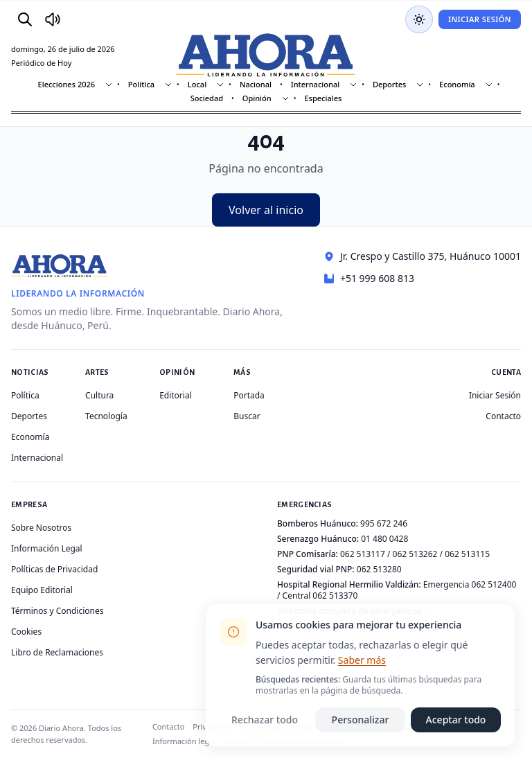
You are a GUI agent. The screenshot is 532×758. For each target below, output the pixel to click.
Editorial (176, 395)
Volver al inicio (266, 210)
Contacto (503, 416)
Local (197, 84)
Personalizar (361, 720)
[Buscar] (25, 19)
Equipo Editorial (42, 590)
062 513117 (363, 554)
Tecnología (106, 416)
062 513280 (379, 569)
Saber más (362, 660)
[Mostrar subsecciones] (109, 85)
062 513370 (335, 596)
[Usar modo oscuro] (419, 19)
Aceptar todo (456, 720)
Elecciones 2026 (67, 84)
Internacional (315, 84)
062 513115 (467, 554)
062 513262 (415, 554)
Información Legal (47, 548)
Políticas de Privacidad (54, 569)
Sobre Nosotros (41, 528)
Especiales (323, 98)
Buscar (247, 416)
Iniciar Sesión (480, 19)
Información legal (184, 741)
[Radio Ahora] (53, 19)
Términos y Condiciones (57, 611)
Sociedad (207, 98)
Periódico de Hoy (41, 63)
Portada (249, 395)
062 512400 (494, 584)
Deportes (389, 84)
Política (141, 84)
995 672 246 (384, 523)
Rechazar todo (265, 720)
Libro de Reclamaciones (57, 652)
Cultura (99, 395)
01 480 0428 (384, 539)
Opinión (257, 98)
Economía (457, 84)
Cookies (26, 632)
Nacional (256, 84)
